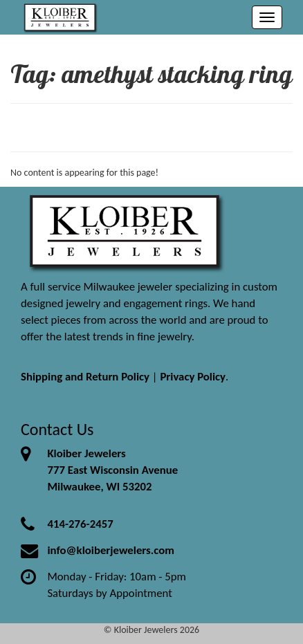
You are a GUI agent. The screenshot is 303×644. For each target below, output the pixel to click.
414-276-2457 (80, 524)
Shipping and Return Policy (85, 377)
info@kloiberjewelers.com (111, 550)
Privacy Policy (193, 377)
